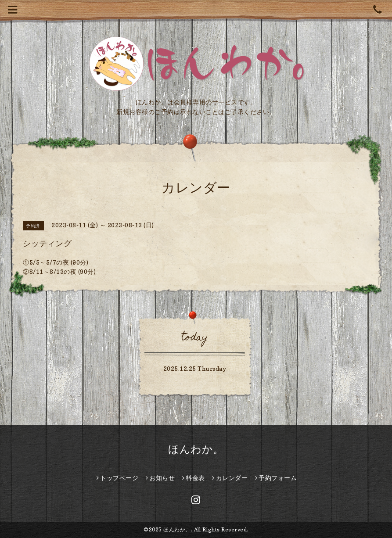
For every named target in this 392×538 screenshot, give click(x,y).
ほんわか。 (196, 449)
